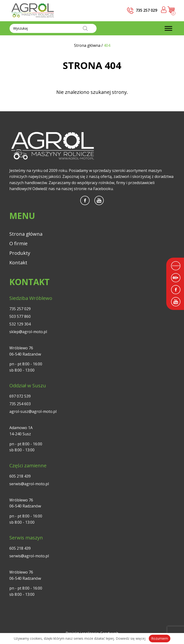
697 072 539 (20, 396)
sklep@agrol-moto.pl (28, 332)
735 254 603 (20, 404)
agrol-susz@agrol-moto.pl (33, 411)
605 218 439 (20, 476)
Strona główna (26, 234)
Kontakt (18, 263)
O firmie (18, 243)
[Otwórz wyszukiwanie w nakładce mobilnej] (53, 28)
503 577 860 (20, 316)
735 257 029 (20, 309)
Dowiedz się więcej (131, 638)
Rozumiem (160, 638)
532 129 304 (20, 324)
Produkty (20, 253)
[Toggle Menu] (168, 28)
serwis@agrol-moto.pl (29, 484)
